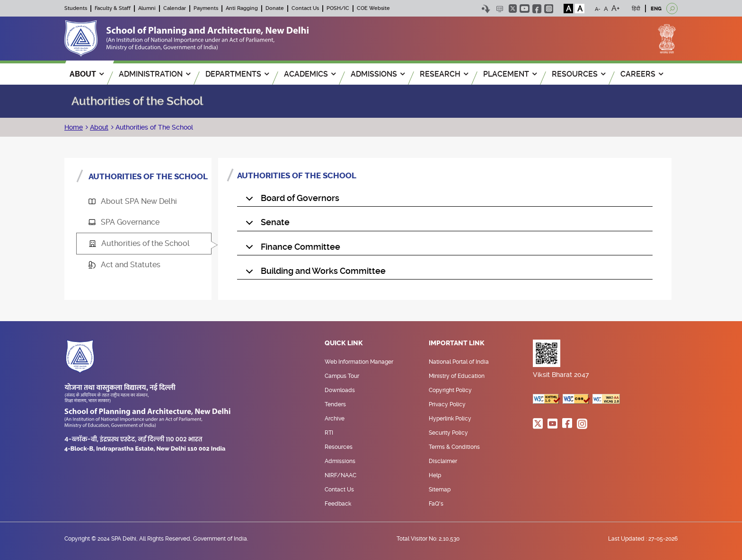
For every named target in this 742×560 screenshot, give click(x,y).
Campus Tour (342, 376)
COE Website (373, 8)
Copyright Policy (450, 390)
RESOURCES (579, 74)
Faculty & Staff (113, 8)
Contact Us (305, 8)
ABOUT (87, 74)
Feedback (338, 504)
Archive (335, 419)
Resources (339, 447)
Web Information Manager (359, 362)
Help (435, 475)
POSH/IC (338, 8)
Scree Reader (499, 9)
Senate (266, 224)
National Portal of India (459, 362)
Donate (275, 8)
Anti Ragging (242, 8)
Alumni (147, 8)
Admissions (340, 461)
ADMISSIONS (378, 74)
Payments (206, 8)
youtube (525, 9)
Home (74, 127)
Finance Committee (291, 249)
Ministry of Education (457, 376)
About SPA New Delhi (133, 201)
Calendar (175, 8)
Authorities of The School (153, 127)
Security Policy (448, 433)
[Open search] (672, 9)
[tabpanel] (445, 225)
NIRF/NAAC (340, 475)
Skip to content (486, 9)
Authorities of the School (139, 243)
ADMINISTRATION (155, 74)
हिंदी (636, 9)
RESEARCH (444, 74)
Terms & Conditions (454, 447)
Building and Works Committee (314, 273)
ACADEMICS (310, 74)
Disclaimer (443, 461)
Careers (642, 74)
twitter (513, 9)
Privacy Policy (447, 404)
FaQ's (436, 504)
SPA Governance (124, 222)
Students (76, 8)
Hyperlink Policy (450, 419)
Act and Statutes (124, 265)
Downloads (340, 390)
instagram (549, 9)
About (99, 127)
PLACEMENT (510, 74)
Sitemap (440, 490)
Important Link (457, 343)
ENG (656, 9)
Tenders (335, 404)
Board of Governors (291, 200)
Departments (237, 74)
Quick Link (344, 343)
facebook (537, 9)
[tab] (144, 201)
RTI (329, 433)
